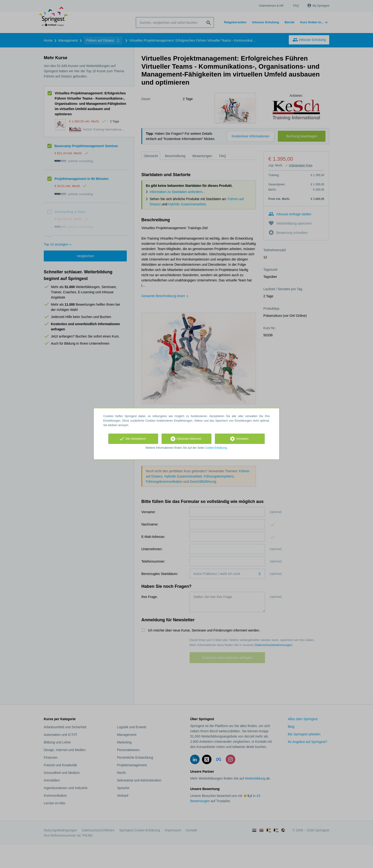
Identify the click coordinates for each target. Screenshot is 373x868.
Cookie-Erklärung (216, 448)
